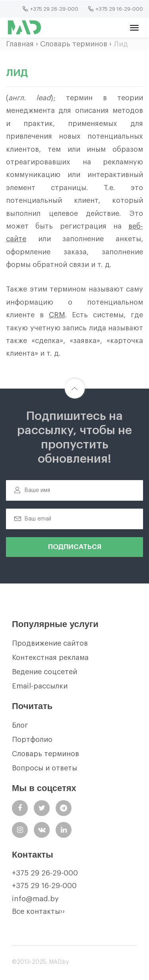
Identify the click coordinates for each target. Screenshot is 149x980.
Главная (20, 44)
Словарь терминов (74, 44)
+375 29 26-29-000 (45, 873)
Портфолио (32, 740)
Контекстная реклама (50, 658)
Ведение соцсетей (45, 672)
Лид (121, 44)
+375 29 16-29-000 (44, 886)
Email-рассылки (40, 686)
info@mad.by (35, 899)
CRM (57, 315)
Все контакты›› (38, 911)
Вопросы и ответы (45, 768)
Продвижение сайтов (50, 643)
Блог (20, 725)
